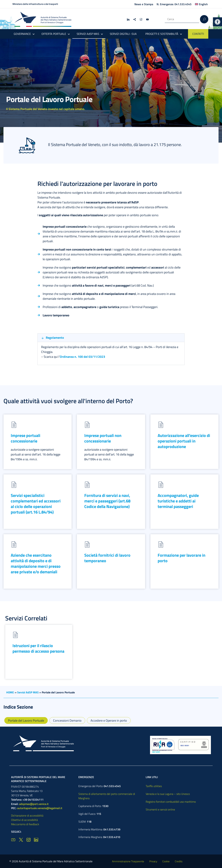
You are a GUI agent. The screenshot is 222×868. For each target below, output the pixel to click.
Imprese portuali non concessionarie (103, 438)
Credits (179, 861)
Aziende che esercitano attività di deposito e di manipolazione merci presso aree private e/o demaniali (36, 563)
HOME (10, 692)
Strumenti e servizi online (160, 809)
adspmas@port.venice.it (34, 804)
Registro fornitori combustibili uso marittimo (171, 802)
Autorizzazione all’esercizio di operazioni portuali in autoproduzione (184, 441)
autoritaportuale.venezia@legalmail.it (40, 808)
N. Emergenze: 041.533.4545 (174, 4)
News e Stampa (144, 4)
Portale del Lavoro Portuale (26, 720)
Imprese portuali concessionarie (25, 438)
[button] (217, 22)
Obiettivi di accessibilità (24, 820)
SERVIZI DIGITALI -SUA (123, 34)
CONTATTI (198, 34)
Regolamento (55, 338)
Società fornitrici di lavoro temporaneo (107, 558)
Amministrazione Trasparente (128, 861)
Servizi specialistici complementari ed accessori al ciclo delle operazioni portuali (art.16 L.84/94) (36, 504)
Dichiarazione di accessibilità (27, 816)
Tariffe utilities (154, 786)
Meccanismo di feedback (25, 824)
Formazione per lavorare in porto (182, 558)
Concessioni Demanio (67, 720)
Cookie (166, 861)
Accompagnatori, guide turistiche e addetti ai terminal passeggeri (178, 501)
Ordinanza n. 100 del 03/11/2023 (82, 357)
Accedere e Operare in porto (109, 720)
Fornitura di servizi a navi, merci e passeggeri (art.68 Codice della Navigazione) (107, 501)
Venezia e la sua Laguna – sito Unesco (168, 794)
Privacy (153, 861)
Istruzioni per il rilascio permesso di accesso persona (38, 648)
